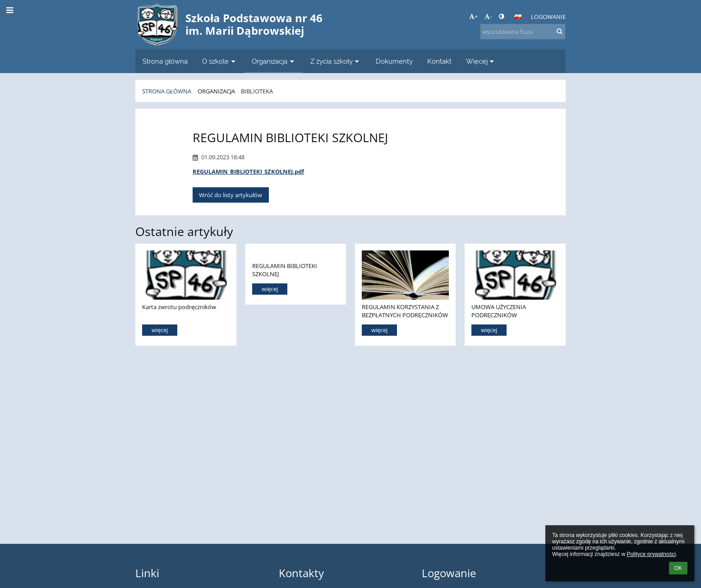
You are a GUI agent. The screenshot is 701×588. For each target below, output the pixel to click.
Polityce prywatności (651, 554)
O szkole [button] (220, 61)
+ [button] (473, 16)
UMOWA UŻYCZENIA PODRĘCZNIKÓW (499, 311)
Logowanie (548, 17)
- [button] (488, 16)
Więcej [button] (481, 61)
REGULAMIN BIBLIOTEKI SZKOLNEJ (285, 270)
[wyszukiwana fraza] (523, 32)
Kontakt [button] (439, 61)
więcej (160, 330)
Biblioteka (257, 91)
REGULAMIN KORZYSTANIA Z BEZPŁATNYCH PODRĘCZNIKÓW (405, 311)
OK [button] (678, 568)
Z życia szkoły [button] (336, 61)
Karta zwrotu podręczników (179, 307)
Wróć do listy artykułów (231, 195)
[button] (518, 17)
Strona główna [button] (165, 61)
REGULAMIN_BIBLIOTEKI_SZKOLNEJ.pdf (248, 171)
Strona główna (167, 91)
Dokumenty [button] (394, 61)
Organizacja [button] (274, 61)
